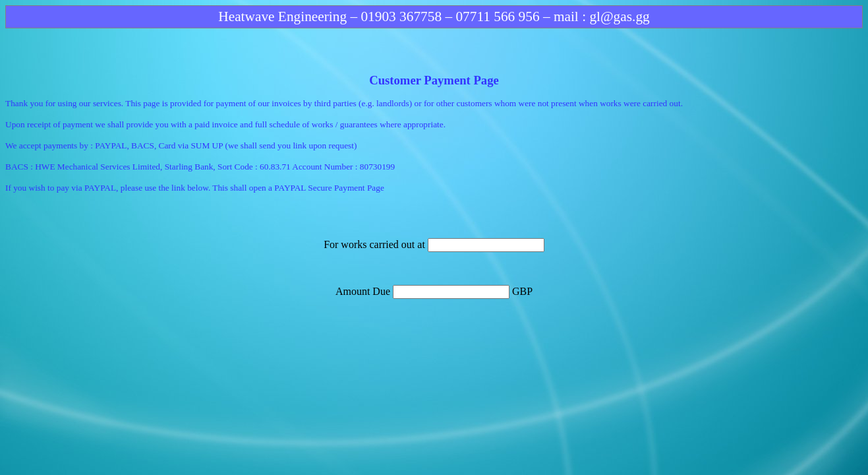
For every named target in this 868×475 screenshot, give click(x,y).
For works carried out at (376, 244)
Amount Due (364, 291)
